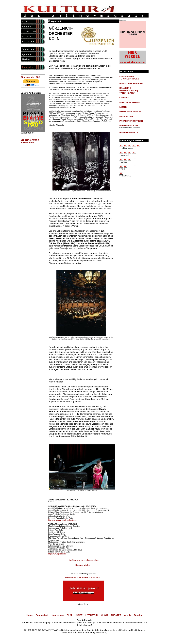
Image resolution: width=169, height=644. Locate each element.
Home (30, 615)
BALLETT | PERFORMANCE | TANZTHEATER (129, 90)
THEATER (116, 615)
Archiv (127, 615)
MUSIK (104, 615)
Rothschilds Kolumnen (131, 83)
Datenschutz (42, 615)
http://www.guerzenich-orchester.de (63, 520)
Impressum (58, 615)
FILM (69, 615)
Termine (138, 615)
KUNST (79, 615)
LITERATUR (92, 615)
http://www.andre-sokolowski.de (83, 560)
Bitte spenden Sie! (30, 77)
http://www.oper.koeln (57, 554)
